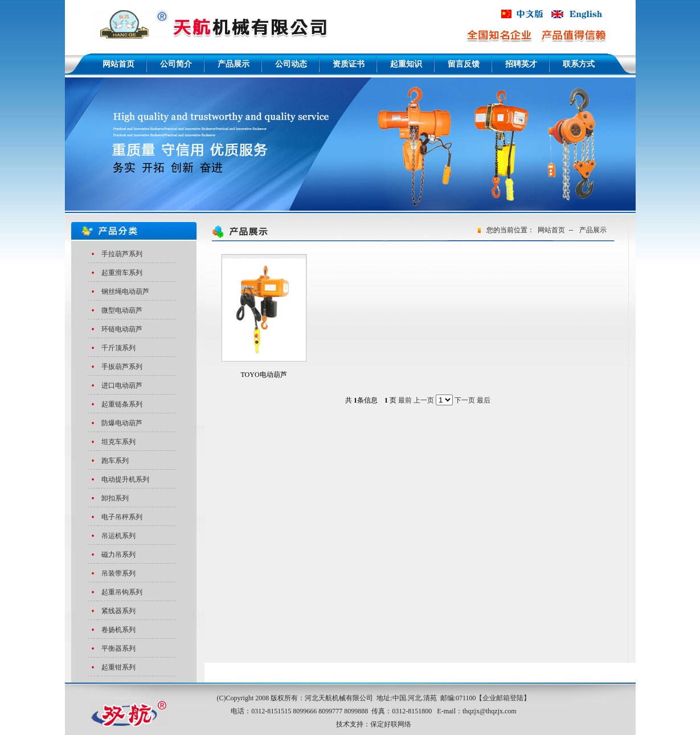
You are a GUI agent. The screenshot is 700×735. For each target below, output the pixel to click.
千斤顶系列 (118, 348)
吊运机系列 (118, 536)
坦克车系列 (118, 442)
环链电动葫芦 (122, 329)
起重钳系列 (118, 667)
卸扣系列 (115, 498)
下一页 (465, 400)
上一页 (424, 400)
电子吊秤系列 (122, 517)
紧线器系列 (118, 611)
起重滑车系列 (122, 273)
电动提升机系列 (125, 479)
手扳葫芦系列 (122, 367)
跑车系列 (115, 461)
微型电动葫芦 (122, 310)
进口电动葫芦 (122, 385)
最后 (484, 400)
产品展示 (593, 230)
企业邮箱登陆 (503, 698)
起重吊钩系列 (122, 592)
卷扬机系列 (118, 630)
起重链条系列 (122, 404)
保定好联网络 (391, 724)
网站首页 (551, 230)
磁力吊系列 (118, 555)
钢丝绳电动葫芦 (125, 291)
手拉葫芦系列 (122, 254)
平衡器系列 (118, 648)
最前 (405, 400)
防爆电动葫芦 (122, 423)
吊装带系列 (118, 573)
